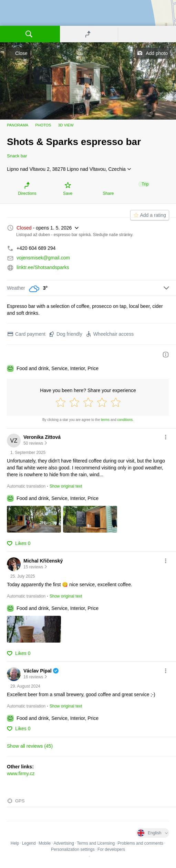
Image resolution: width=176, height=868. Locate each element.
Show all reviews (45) (30, 746)
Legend (29, 843)
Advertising (64, 843)
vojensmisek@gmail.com (43, 258)
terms (105, 420)
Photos (43, 125)
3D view (66, 125)
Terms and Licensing (96, 843)
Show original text (66, 486)
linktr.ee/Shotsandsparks (43, 267)
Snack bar (17, 156)
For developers (111, 849)
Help (15, 843)
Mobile (45, 843)
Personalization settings (73, 849)
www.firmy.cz (21, 774)
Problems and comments (140, 843)
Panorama (18, 125)
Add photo (157, 53)
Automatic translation (26, 486)
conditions (125, 420)
